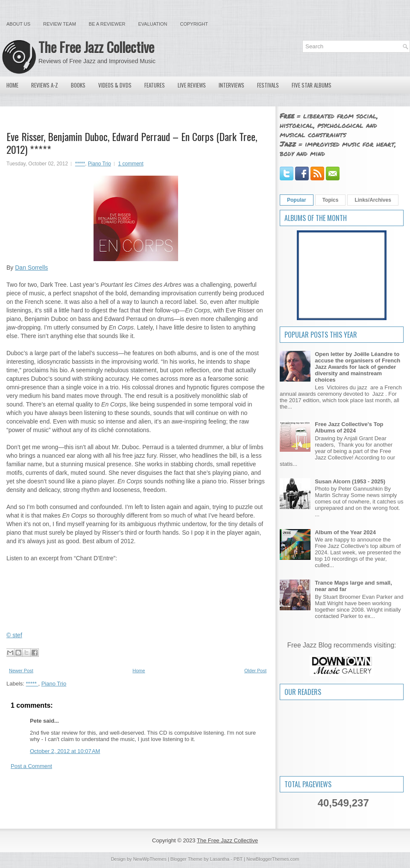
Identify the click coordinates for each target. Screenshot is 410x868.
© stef (14, 635)
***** (80, 164)
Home (12, 85)
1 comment (131, 164)
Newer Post (21, 671)
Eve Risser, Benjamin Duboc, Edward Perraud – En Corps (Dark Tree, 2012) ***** (132, 143)
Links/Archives (373, 200)
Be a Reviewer (107, 24)
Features (155, 85)
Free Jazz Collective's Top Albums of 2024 (349, 427)
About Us (18, 24)
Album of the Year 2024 (345, 532)
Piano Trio (100, 164)
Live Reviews (192, 85)
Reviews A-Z (45, 85)
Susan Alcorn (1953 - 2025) (350, 481)
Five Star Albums (312, 85)
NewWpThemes (150, 859)
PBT (238, 859)
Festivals (268, 85)
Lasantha (220, 859)
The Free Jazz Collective (96, 47)
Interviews (231, 85)
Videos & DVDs (115, 85)
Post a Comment (31, 766)
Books (78, 85)
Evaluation (152, 24)
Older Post (255, 671)
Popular (297, 200)
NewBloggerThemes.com (273, 859)
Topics (331, 200)
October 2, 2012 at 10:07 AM (65, 751)
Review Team (60, 24)
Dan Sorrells (31, 268)
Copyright (194, 24)
